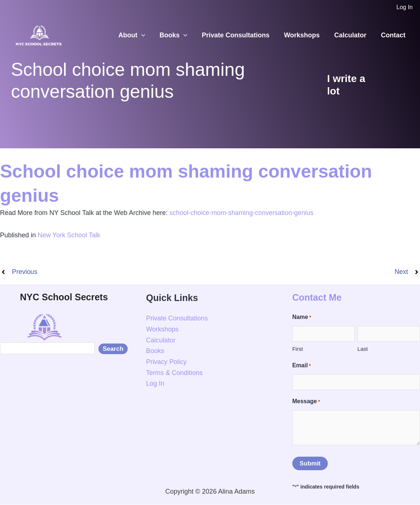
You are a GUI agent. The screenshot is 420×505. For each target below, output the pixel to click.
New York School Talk (69, 235)
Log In (155, 384)
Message (306, 402)
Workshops (305, 35)
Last (363, 349)
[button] (149, 35)
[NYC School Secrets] (38, 35)
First (298, 349)
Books (179, 35)
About (139, 35)
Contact (394, 35)
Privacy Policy (166, 362)
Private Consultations (240, 35)
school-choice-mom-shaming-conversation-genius (242, 213)
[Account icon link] (405, 7)
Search (113, 349)
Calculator (352, 35)
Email (302, 366)
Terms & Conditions (175, 373)
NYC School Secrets (64, 297)
